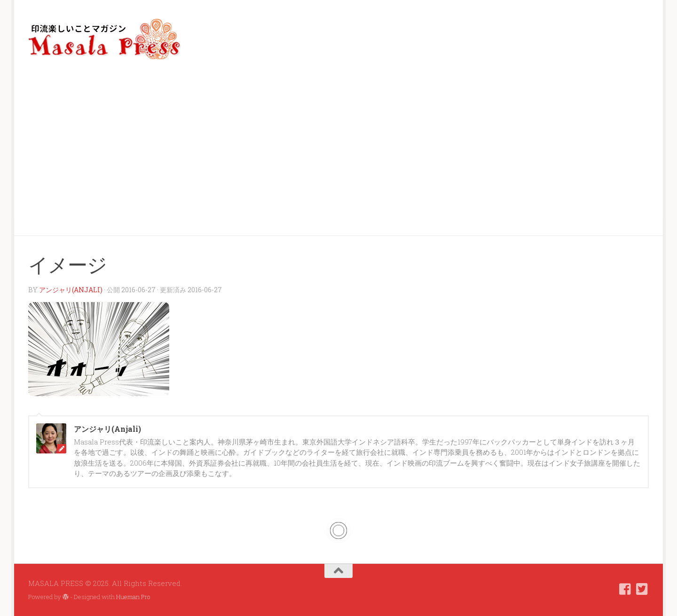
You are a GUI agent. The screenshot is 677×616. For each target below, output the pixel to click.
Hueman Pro (133, 597)
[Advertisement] (338, 148)
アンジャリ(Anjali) (71, 290)
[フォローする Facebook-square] (625, 589)
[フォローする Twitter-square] (642, 589)
